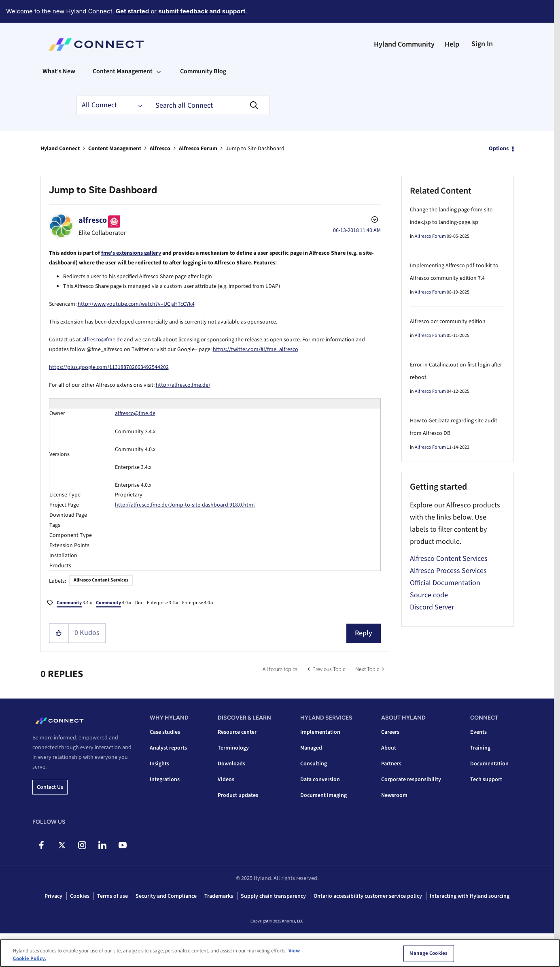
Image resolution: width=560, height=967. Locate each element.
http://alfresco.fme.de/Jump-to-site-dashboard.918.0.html (185, 505)
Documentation (489, 764)
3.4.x (74, 603)
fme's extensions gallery (131, 253)
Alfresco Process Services (448, 571)
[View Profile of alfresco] (93, 220)
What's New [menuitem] (59, 71)
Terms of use (112, 896)
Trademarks (219, 896)
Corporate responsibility (411, 780)
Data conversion (320, 780)
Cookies (80, 896)
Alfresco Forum (198, 149)
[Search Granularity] (112, 105)
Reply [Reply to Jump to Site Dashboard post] (364, 633)
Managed (311, 748)
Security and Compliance (166, 896)
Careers (390, 732)
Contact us (50, 787)
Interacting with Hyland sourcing (470, 896)
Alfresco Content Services (101, 580)
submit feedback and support (202, 11)
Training (480, 748)
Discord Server (432, 607)
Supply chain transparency (273, 896)
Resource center (237, 732)
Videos (226, 780)
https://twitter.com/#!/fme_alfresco (256, 349)
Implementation (320, 732)
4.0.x (113, 603)
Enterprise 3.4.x (162, 603)
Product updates (238, 795)
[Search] (208, 105)
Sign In (482, 44)
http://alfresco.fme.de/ (183, 385)
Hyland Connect (60, 149)
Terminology (233, 748)
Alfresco (160, 149)
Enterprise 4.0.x (198, 603)
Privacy (53, 896)
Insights (159, 764)
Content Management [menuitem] (123, 71)
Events (478, 732)
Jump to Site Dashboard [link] (255, 149)
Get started (132, 11)
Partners (391, 764)
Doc (139, 603)
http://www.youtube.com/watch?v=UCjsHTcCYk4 (136, 304)
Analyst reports (168, 748)
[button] (59, 633)
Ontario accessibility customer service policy (368, 896)
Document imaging (323, 795)
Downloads (231, 764)
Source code (429, 595)
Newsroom (394, 795)
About (389, 748)
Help (452, 44)
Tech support (486, 780)
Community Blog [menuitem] (203, 71)
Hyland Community (404, 44)
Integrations (165, 780)
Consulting (314, 764)
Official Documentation (445, 583)
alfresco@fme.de (102, 340)
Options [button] (499, 149)
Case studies (165, 732)
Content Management (115, 149)
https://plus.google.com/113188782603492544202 (109, 367)
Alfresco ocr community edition (448, 322)
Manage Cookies (428, 955)
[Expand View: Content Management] (159, 71)
